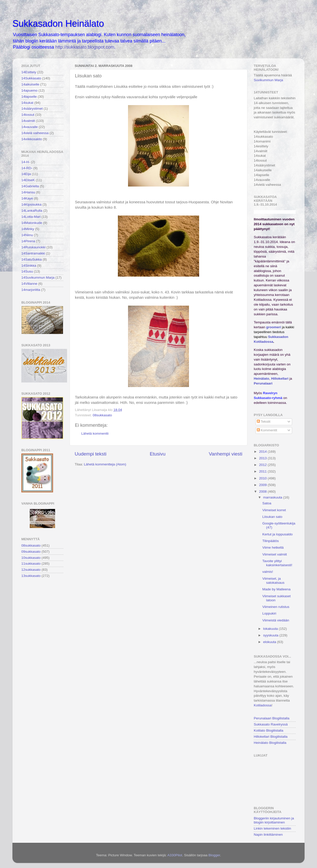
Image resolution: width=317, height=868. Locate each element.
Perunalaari (263, 383)
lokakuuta (271, 629)
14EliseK (28, 180)
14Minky (28, 229)
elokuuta (270, 642)
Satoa (267, 503)
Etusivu (158, 454)
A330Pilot (175, 855)
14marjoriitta (31, 290)
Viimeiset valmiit (275, 554)
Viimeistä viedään (276, 620)
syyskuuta (271, 635)
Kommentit (267, 430)
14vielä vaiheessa (35, 133)
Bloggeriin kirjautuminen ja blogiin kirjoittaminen (274, 820)
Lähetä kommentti (95, 433)
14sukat (27, 103)
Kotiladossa (263, 705)
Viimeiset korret (274, 510)
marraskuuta (273, 497)
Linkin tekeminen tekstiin (272, 828)
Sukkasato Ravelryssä (271, 724)
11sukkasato (31, 564)
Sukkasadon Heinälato (58, 24)
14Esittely (29, 72)
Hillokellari (280, 379)
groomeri (274, 327)
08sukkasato (102, 415)
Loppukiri (269, 613)
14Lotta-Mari (31, 217)
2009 (263, 485)
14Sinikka (29, 266)
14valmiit (28, 121)
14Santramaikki (33, 253)
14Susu (27, 271)
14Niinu (27, 235)
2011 (263, 471)
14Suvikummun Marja (38, 278)
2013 (263, 458)
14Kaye (27, 198)
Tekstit (264, 422)
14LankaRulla (32, 211)
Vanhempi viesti (226, 454)
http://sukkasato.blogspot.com (85, 47)
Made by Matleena (276, 589)
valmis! (268, 572)
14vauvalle (30, 127)
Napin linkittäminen (268, 835)
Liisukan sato (272, 517)
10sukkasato (31, 558)
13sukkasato (31, 576)
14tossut (28, 115)
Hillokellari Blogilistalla (271, 737)
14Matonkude (32, 223)
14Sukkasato (31, 78)
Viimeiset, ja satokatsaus (273, 581)
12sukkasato (31, 570)
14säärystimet (32, 109)
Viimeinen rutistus (276, 607)
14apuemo (29, 90)
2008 (263, 492)
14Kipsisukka (31, 204)
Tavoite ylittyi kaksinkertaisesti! (277, 563)
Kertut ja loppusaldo (278, 534)
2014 (263, 452)
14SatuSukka (31, 259)
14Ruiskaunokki (33, 247)
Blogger (214, 855)
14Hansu (28, 192)
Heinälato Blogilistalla (270, 743)
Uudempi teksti (91, 454)
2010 (263, 478)
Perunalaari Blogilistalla (272, 718)
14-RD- (27, 168)
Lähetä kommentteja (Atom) (105, 464)
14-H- (26, 162)
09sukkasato (31, 552)
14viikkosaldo (32, 139)
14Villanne (29, 284)
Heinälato (261, 379)
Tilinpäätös (271, 541)
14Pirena (28, 241)
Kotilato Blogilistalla (268, 730)
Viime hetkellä (273, 547)
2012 (263, 465)
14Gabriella (30, 186)
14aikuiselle (30, 84)
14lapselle (29, 97)
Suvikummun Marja (268, 80)
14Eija (26, 174)
